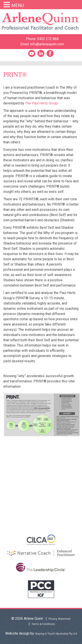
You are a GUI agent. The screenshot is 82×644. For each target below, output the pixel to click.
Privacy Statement (60, 619)
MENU (18, 5)
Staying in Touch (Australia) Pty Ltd (56, 634)
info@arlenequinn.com (47, 44)
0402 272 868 (48, 39)
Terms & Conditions (43, 624)
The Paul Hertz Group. (42, 103)
